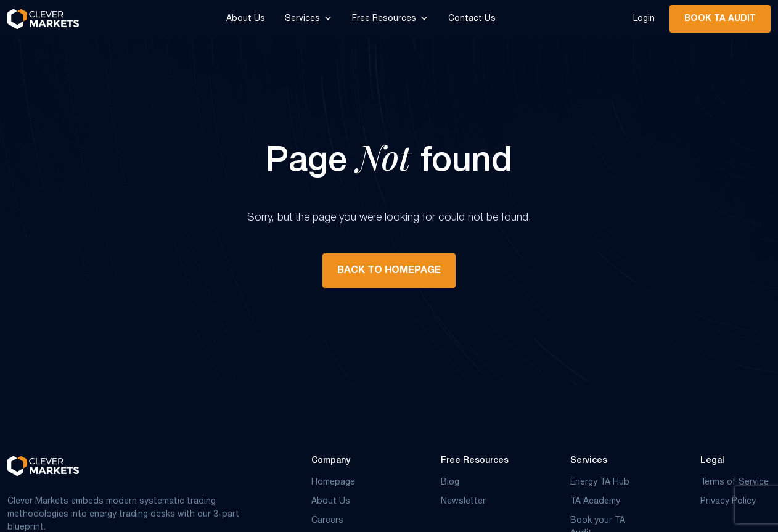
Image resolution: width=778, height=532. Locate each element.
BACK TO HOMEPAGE (389, 271)
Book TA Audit (720, 19)
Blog (450, 482)
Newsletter (463, 501)
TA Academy (595, 501)
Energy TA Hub (600, 482)
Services (309, 19)
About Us (246, 19)
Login (644, 19)
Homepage (333, 482)
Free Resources (390, 19)
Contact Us (472, 19)
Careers (327, 521)
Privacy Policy (728, 501)
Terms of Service (735, 482)
